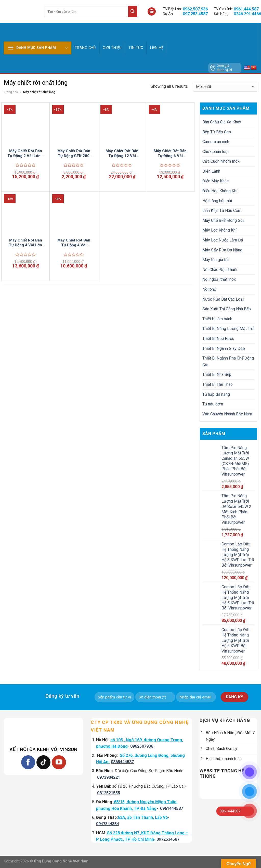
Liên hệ (157, 48)
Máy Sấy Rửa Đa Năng (222, 250)
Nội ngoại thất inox (219, 279)
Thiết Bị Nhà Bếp (217, 374)
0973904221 (109, 777)
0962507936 (142, 746)
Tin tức (136, 48)
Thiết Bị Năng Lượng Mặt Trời (228, 329)
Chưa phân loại (216, 152)
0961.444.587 (246, 9)
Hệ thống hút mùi (217, 201)
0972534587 (168, 839)
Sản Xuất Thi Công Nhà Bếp (227, 309)
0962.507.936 (195, 9)
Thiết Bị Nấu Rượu (218, 339)
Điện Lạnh (211, 171)
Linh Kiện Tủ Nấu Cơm (222, 210)
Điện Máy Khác (216, 181)
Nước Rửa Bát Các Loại (223, 299)
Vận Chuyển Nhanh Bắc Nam (227, 414)
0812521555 (109, 793)
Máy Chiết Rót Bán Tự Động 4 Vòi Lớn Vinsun (25, 243)
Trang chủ (85, 48)
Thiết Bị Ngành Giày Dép (224, 348)
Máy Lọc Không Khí (219, 230)
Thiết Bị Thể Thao (218, 384)
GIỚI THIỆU (112, 48)
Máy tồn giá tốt (216, 260)
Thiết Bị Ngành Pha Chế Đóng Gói (228, 361)
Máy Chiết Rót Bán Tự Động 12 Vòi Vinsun (122, 154)
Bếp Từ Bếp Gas (217, 132)
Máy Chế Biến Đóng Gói (223, 220)
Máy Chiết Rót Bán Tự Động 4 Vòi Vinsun (74, 243)
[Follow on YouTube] (59, 762)
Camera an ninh (216, 142)
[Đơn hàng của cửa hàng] (225, 87)
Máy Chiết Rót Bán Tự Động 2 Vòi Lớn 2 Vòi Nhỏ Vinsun (26, 154)
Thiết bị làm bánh (217, 319)
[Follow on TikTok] (43, 762)
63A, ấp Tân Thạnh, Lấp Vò (143, 817)
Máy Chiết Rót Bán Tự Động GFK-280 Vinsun (74, 154)
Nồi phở (209, 289)
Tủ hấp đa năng (216, 394)
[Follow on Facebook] (28, 762)
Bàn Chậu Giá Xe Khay (222, 122)
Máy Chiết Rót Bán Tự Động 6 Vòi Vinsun (170, 154)
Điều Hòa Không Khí (220, 191)
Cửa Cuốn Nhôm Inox (221, 161)
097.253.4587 (195, 14)
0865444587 (122, 762)
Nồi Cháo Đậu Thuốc (220, 270)
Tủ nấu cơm (213, 404)
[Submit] (133, 12)
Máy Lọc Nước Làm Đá (223, 240)
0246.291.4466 (247, 14)
